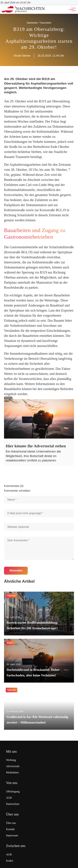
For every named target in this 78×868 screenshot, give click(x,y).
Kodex (10, 861)
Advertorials (13, 766)
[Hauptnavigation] (71, 9)
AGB (9, 798)
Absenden (16, 570)
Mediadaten (12, 772)
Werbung (11, 760)
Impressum (12, 835)
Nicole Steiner (22, 56)
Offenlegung (13, 791)
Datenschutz (13, 804)
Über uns (11, 823)
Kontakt (10, 829)
